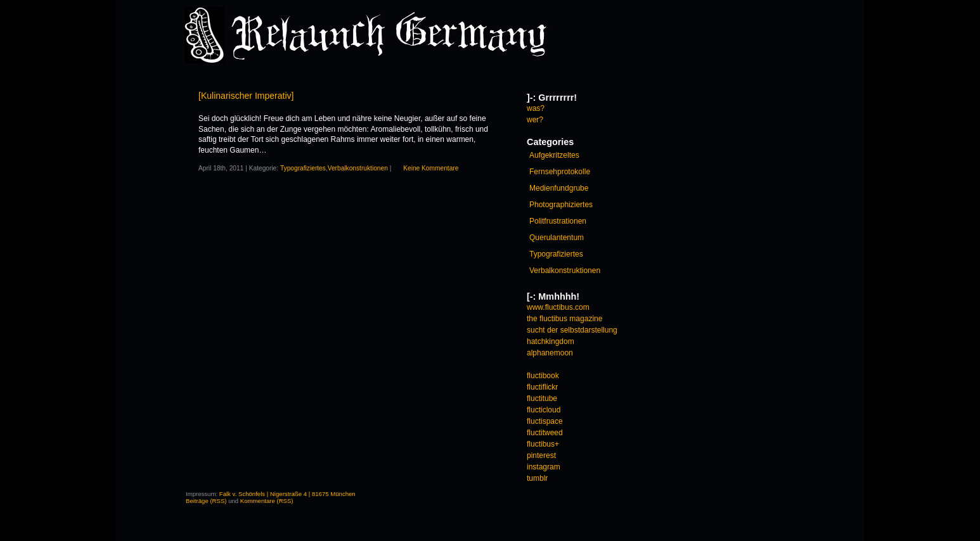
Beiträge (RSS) (206, 501)
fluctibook (543, 376)
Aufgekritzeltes (554, 155)
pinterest (541, 455)
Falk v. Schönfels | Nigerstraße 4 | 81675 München (287, 494)
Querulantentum (557, 238)
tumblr (537, 478)
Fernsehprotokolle (560, 172)
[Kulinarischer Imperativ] (246, 96)
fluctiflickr (542, 387)
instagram (544, 467)
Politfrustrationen (558, 221)
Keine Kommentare (431, 168)
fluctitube (542, 398)
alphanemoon (550, 353)
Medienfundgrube (559, 188)
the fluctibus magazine (564, 319)
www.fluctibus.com (558, 307)
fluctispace (545, 421)
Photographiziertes (561, 205)
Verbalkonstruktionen (358, 168)
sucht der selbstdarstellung (572, 330)
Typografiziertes (303, 168)
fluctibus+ (543, 444)
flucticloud (544, 410)
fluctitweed (545, 433)
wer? (535, 120)
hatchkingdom (551, 341)
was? (536, 108)
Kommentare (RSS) (267, 501)
